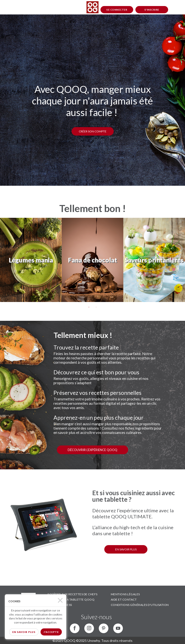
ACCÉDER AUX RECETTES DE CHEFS (72, 594)
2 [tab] (96, 307)
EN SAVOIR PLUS (126, 549)
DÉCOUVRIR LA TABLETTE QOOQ (71, 599)
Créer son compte (93, 131)
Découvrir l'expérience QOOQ (92, 450)
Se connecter (117, 10)
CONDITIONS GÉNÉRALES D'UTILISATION (140, 605)
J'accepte (51, 632)
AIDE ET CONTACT (124, 599)
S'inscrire (152, 10)
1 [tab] (89, 307)
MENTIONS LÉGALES (125, 594)
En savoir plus (24, 632)
